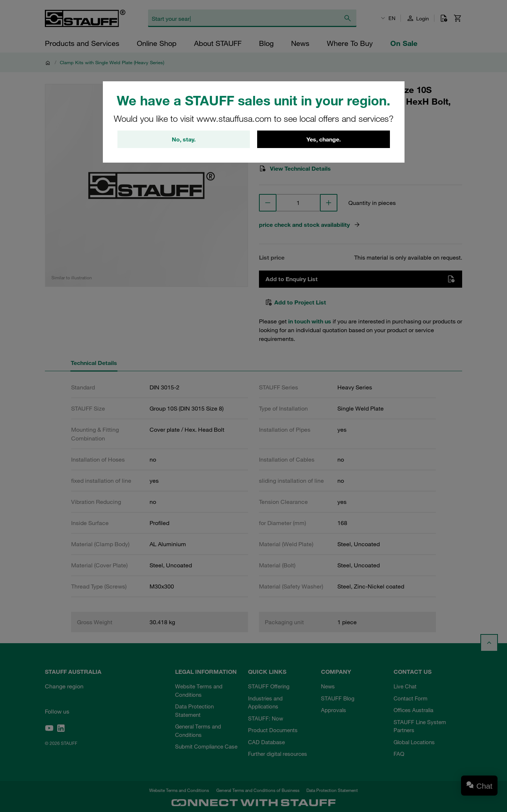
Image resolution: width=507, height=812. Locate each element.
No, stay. (184, 139)
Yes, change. (324, 139)
